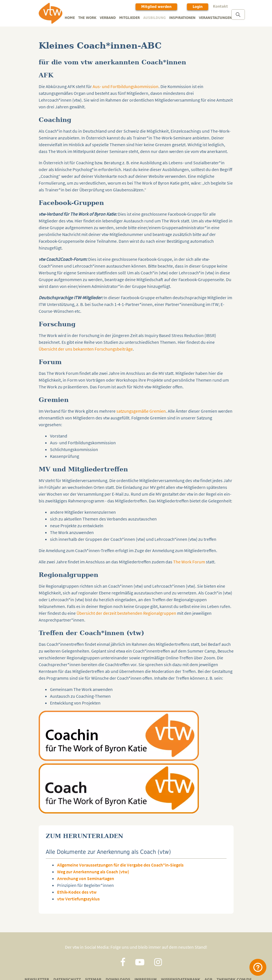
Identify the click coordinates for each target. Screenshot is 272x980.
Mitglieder (130, 18)
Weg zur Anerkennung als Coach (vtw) (93, 872)
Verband (108, 18)
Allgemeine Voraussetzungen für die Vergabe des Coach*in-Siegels (120, 865)
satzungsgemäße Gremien (141, 411)
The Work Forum (189, 562)
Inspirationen (182, 18)
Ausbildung (155, 18)
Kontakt (220, 6)
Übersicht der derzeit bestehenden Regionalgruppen (126, 613)
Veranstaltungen (215, 18)
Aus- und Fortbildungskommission (126, 86)
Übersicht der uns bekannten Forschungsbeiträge (86, 349)
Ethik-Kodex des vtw (77, 892)
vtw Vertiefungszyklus (78, 899)
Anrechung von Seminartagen (86, 878)
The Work (87, 18)
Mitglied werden (156, 7)
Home (70, 18)
